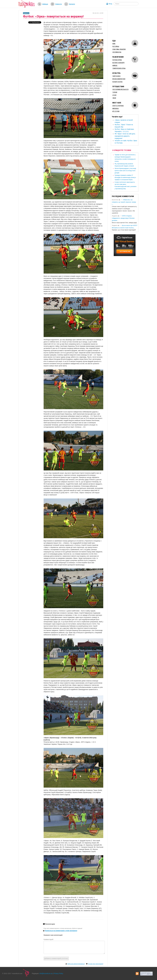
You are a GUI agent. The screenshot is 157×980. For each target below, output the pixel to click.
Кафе (114, 44)
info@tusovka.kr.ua (46, 973)
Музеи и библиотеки (119, 79)
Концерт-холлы (117, 82)
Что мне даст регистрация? (96, 964)
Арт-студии (116, 111)
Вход (110, 4)
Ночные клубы (117, 60)
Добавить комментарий (56, 958)
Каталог (72, 4)
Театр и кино (116, 76)
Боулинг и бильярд (118, 63)
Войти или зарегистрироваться (76, 964)
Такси (114, 98)
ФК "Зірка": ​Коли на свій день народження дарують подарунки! (125, 136)
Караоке (115, 66)
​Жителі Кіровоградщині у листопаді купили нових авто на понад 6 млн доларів (125, 171)
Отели (114, 95)
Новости (58, 4)
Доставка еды (117, 52)
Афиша (45, 4)
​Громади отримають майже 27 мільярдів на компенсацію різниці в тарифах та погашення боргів (125, 177)
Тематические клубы (119, 68)
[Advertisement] (127, 24)
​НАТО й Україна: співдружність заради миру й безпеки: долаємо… (123, 218)
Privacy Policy (58, 973)
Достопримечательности (120, 89)
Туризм (115, 92)
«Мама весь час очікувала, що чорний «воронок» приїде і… (124, 202)
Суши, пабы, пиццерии (119, 49)
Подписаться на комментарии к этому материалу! (61, 931)
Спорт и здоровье (118, 106)
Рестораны (116, 46)
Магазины (116, 108)
